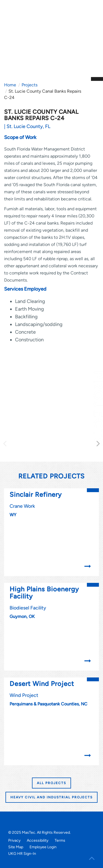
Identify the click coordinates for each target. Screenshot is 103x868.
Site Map (16, 847)
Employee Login (43, 847)
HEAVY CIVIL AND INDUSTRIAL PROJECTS (51, 797)
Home (10, 85)
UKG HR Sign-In (22, 854)
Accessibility (38, 840)
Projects (30, 85)
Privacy (14, 840)
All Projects (51, 783)
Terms (60, 840)
